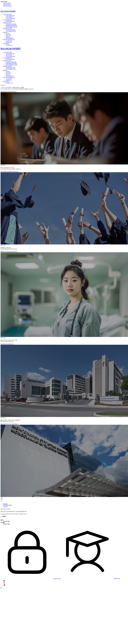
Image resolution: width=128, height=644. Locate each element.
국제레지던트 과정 (8, 28)
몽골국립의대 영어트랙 (11, 25)
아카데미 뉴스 (9, 45)
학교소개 (8, 37)
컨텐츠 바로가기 (7, 3)
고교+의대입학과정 (10, 19)
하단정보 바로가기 (8, 6)
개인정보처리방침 (7, 505)
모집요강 (8, 34)
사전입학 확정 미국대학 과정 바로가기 (10, 171)
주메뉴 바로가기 (7, 4)
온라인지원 (8, 35)
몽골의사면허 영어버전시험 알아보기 (9, 424)
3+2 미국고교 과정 (7, 14)
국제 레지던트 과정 (10, 30)
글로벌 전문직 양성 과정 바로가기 (8, 91)
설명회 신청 (9, 42)
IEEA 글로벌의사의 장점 (12, 27)
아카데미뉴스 (6, 44)
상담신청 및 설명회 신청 (9, 39)
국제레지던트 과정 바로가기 (7, 344)
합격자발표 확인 (10, 38)
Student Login (90, 578)
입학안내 (5, 32)
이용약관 (5, 507)
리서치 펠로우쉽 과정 (11, 31)
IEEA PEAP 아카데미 (11, 49)
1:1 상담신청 (9, 41)
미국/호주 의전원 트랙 (11, 24)
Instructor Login (31, 578)
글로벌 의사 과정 (7, 23)
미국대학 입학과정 (10, 21)
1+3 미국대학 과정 (7, 20)
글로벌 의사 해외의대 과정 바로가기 (9, 251)
